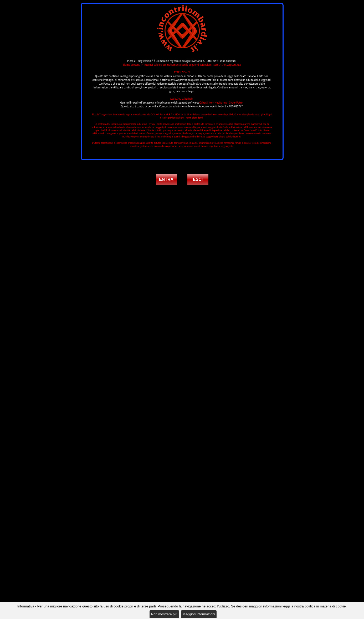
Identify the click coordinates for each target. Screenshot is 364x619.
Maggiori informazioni (199, 614)
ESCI (198, 179)
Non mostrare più (164, 614)
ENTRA (166, 179)
